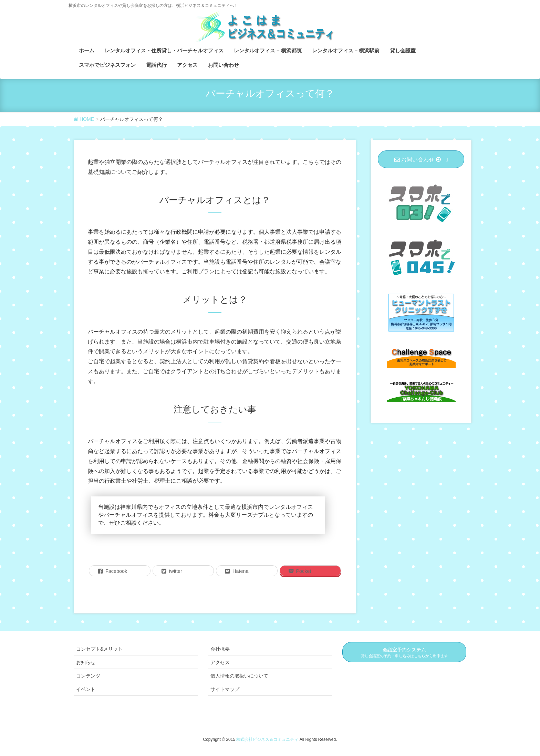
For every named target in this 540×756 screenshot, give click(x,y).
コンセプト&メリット (99, 649)
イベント (86, 689)
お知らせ (86, 662)
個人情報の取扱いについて (239, 676)
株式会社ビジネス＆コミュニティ (268, 739)
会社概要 (220, 649)
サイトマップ (225, 689)
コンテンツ (88, 676)
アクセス (220, 662)
